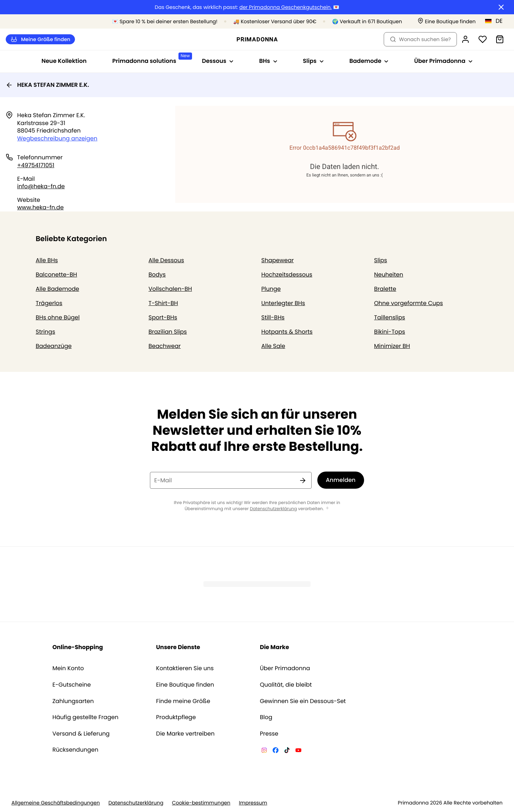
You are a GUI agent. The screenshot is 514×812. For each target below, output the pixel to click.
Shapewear (278, 260)
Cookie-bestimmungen (201, 803)
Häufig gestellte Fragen (85, 717)
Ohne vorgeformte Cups (409, 303)
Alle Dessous (166, 260)
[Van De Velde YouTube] (298, 751)
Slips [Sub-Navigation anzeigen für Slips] (313, 61)
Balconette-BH (56, 275)
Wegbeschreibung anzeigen (57, 138)
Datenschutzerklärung (273, 509)
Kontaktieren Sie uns (185, 668)
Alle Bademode (57, 289)
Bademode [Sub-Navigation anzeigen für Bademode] (369, 61)
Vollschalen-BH (170, 289)
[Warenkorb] (500, 39)
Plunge (271, 289)
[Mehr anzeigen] (327, 509)
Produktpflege (176, 717)
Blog (266, 717)
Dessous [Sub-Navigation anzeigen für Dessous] (218, 61)
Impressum (253, 803)
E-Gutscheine (72, 685)
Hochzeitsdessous (287, 275)
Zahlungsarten (73, 701)
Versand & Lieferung (81, 734)
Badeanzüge (54, 346)
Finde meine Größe (183, 701)
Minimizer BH (392, 346)
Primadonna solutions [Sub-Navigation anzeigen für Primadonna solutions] (151, 59)
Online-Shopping (78, 647)
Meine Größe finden (40, 39)
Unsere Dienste (178, 647)
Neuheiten (389, 275)
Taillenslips (390, 317)
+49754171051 (36, 165)
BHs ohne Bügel (58, 317)
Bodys (157, 275)
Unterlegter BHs (283, 303)
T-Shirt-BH (163, 303)
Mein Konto (68, 668)
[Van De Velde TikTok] (287, 751)
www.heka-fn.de (40, 207)
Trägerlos (49, 303)
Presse (269, 734)
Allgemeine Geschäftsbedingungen (56, 803)
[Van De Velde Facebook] (276, 751)
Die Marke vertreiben (185, 734)
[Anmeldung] (465, 39)
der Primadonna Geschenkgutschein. (285, 7)
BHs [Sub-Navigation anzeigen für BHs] (268, 61)
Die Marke (274, 647)
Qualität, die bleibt (286, 685)
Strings (46, 332)
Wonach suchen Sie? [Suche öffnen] (420, 39)
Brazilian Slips (168, 332)
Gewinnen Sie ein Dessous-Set (303, 701)
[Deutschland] (496, 21)
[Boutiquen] (447, 22)
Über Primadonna (285, 668)
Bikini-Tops (390, 332)
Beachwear (165, 346)
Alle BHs (47, 260)
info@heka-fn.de (41, 186)
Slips (381, 260)
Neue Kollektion (64, 61)
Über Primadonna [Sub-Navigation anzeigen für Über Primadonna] (443, 61)
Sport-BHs (163, 317)
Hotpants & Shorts (287, 332)
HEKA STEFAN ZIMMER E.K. (47, 85)
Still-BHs (273, 317)
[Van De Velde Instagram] (264, 751)
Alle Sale (273, 346)
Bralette (385, 289)
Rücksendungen (75, 750)
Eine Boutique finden (185, 685)
